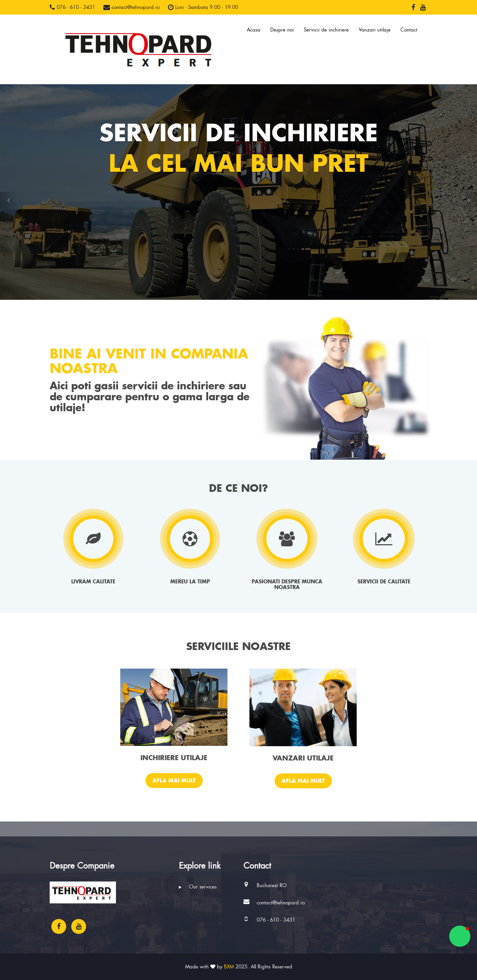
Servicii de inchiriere (326, 30)
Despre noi (282, 30)
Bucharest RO (272, 885)
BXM (229, 967)
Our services (198, 887)
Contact (409, 30)
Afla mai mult (174, 780)
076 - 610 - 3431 (72, 7)
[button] (8, 200)
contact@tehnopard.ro (132, 7)
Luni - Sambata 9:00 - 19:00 (203, 7)
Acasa (254, 30)
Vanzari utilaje (375, 30)
